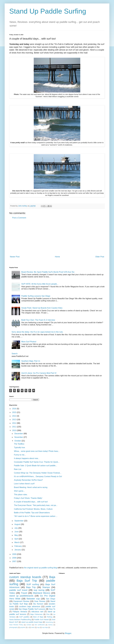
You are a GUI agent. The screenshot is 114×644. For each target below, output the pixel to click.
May (16, 535)
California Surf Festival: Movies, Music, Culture (33, 509)
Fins (48, 614)
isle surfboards (40, 625)
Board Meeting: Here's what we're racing (31, 487)
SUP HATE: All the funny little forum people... (40, 284)
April (17, 539)
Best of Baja (38, 617)
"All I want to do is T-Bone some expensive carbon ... (36, 516)
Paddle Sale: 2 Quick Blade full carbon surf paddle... (35, 466)
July (16, 528)
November (19, 437)
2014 (15, 416)
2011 (15, 427)
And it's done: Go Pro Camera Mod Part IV (39, 373)
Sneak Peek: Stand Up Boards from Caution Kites (42, 308)
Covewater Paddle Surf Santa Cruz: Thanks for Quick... (37, 462)
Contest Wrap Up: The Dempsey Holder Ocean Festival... (38, 473)
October (18, 441)
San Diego (51, 599)
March (17, 542)
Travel (24, 593)
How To (52, 609)
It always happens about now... (27, 458)
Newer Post (15, 257)
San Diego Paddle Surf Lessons (32, 609)
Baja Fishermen (36, 614)
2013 (15, 420)
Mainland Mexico (42, 593)
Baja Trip (31, 587)
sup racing (39, 590)
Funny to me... (20, 455)
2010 (15, 430)
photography (13, 627)
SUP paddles (24, 617)
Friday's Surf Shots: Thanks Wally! (28, 498)
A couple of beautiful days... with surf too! (31, 502)
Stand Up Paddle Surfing (48, 11)
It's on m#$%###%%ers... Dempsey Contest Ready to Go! (38, 476)
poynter (23, 627)
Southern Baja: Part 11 (31, 361)
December (19, 434)
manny (50, 625)
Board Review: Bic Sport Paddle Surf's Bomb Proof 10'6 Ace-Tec (48, 272)
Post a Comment (19, 218)
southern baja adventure (30, 607)
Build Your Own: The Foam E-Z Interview (38, 320)
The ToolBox (19, 444)
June (17, 532)
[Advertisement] (57, 237)
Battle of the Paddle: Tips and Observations (32, 513)
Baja (52, 577)
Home (57, 257)
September (19, 521)
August (18, 524)
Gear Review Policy (16, 625)
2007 (15, 561)
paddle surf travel (18, 590)
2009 (15, 554)
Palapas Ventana (20, 612)
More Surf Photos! (29, 342)
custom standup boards (25, 577)
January (18, 550)
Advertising (49, 622)
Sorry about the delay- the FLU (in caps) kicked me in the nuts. (37, 332)
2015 (15, 412)
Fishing (50, 617)
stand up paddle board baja (32, 622)
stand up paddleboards (21, 596)
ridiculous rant (37, 612)
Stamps (46, 587)
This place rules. (21, 495)
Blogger (68, 633)
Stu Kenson (38, 604)
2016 (15, 409)
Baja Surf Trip (27, 581)
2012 (15, 423)
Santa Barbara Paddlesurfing (20, 620)
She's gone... (19, 491)
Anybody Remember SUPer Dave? (28, 480)
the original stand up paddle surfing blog (40, 568)
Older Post (100, 257)
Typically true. (20, 447)
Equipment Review (21, 601)
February (18, 546)
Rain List (18, 469)
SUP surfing (33, 584)
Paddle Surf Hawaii (41, 620)
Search (15, 354)
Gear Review (40, 601)
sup (38, 627)
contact (29, 625)
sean (33, 627)
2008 (15, 558)
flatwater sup (33, 599)
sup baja (45, 627)
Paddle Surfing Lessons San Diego (36, 296)
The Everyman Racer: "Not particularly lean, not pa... (36, 505)
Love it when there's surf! (24, 484)
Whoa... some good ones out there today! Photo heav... (37, 451)
